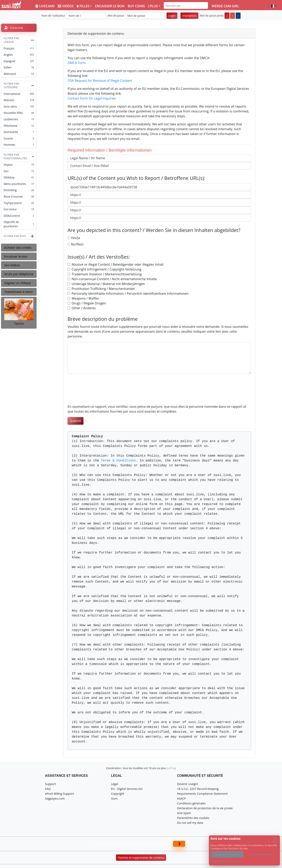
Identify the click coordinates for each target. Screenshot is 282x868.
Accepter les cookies (227, 854)
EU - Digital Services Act (127, 789)
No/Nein (77, 244)
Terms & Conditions (118, 461)
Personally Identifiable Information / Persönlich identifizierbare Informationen (130, 294)
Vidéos (66, 6)
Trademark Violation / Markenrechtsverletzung (107, 274)
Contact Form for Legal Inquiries (92, 98)
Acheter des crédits (18, 247)
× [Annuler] (275, 840)
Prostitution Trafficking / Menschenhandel (103, 289)
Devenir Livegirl (187, 784)
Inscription (189, 16)
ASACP (182, 798)
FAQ (48, 789)
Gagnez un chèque (17, 283)
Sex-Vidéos (12, 265)
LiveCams (45, 6)
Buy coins (136, 6)
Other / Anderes (84, 308)
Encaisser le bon (110, 6)
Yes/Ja (76, 238)
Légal (115, 784)
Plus (153, 6)
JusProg (171, 768)
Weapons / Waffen (85, 298)
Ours (114, 798)
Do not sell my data (190, 823)
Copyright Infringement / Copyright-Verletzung (106, 269)
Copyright (118, 794)
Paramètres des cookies (193, 818)
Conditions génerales (191, 803)
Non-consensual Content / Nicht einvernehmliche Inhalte (114, 279)
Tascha (19, 323)
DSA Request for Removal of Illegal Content (100, 81)
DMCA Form (77, 63)
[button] (273, 6)
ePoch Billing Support (60, 794)
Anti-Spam (184, 813)
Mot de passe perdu (212, 16)
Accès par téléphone (19, 274)
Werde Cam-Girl (225, 6)
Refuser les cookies (261, 854)
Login (172, 16)
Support (51, 784)
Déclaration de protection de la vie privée (205, 808)
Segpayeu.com (55, 798)
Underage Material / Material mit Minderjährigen (108, 284)
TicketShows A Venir (19, 292)
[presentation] (98, 391)
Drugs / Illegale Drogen (89, 303)
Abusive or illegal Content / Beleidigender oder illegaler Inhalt (118, 264)
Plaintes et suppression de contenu (141, 858)
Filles (83, 6)
